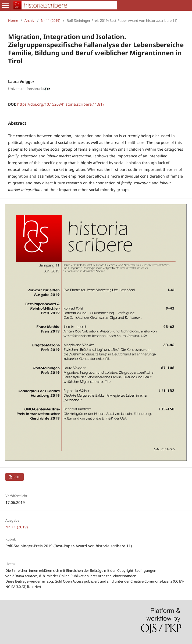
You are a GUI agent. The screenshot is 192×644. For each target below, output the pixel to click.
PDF (16, 477)
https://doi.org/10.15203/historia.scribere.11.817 (61, 104)
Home (13, 20)
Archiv (29, 20)
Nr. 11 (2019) (51, 20)
